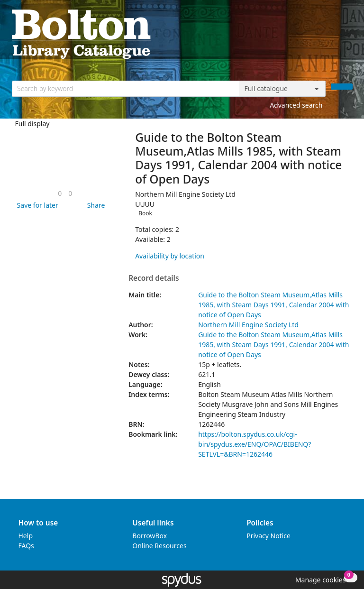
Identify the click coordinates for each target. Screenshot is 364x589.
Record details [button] (154, 278)
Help (26, 536)
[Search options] (282, 89)
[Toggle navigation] (348, 33)
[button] (36, 205)
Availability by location (170, 256)
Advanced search (296, 105)
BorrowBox (150, 536)
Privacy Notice (268, 536)
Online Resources (159, 546)
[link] (60, 193)
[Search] (342, 87)
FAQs (26, 546)
